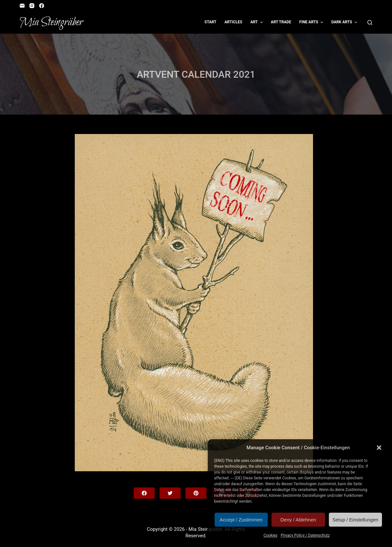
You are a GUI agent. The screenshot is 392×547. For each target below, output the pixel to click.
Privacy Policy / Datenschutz (305, 535)
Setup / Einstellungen (355, 520)
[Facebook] (42, 6)
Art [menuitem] (257, 22)
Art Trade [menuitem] (281, 22)
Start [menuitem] (211, 22)
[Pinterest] (196, 493)
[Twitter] (170, 493)
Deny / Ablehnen (298, 520)
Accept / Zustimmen (241, 520)
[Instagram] (32, 6)
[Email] (22, 6)
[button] (379, 448)
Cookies (270, 535)
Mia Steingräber (51, 22)
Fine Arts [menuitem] (312, 22)
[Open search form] (370, 22)
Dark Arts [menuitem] (345, 22)
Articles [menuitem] (234, 22)
